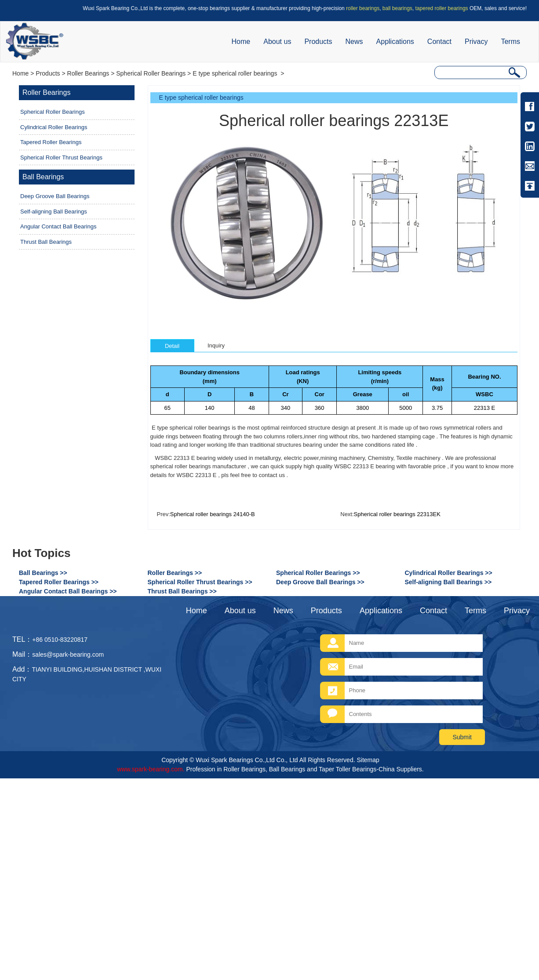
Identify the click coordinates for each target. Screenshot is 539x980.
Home (241, 42)
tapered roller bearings (442, 8)
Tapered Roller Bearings (51, 142)
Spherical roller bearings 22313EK (397, 514)
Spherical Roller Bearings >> (318, 573)
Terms (510, 42)
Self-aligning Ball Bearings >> (448, 582)
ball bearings (397, 8)
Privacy (476, 42)
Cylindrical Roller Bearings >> (449, 573)
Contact (439, 42)
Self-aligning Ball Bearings (54, 212)
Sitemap (368, 760)
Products (318, 42)
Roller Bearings (88, 73)
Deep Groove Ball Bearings (55, 196)
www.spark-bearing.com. (151, 769)
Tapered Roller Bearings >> (59, 582)
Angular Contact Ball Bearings (58, 226)
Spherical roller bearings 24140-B (213, 514)
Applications (395, 42)
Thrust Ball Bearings (46, 242)
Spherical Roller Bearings (151, 73)
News (354, 42)
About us (277, 42)
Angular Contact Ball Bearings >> (68, 591)
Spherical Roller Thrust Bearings (61, 157)
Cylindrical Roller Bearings (54, 127)
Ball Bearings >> (43, 573)
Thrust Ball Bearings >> (182, 591)
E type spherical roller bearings (236, 73)
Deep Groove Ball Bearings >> (320, 582)
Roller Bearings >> (175, 573)
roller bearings (363, 8)
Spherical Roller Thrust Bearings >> (200, 582)
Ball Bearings (43, 177)
